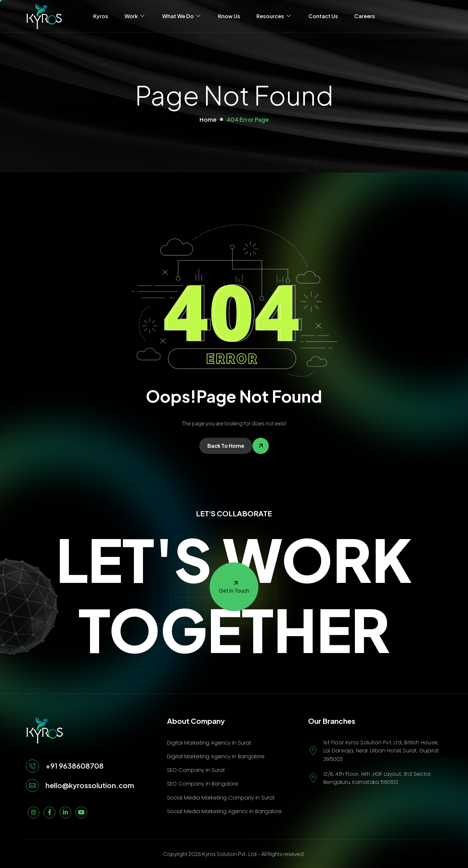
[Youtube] (81, 812)
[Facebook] (49, 812)
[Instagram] (33, 812)
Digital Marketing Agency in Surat (209, 743)
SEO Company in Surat (196, 770)
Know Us (229, 16)
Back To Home (226, 446)
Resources (274, 16)
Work (135, 16)
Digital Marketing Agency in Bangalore (216, 756)
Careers (365, 16)
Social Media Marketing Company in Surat (221, 798)
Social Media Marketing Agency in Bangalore (224, 811)
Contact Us (323, 16)
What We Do (182, 16)
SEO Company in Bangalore (203, 784)
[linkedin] (65, 812)
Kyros (101, 16)
